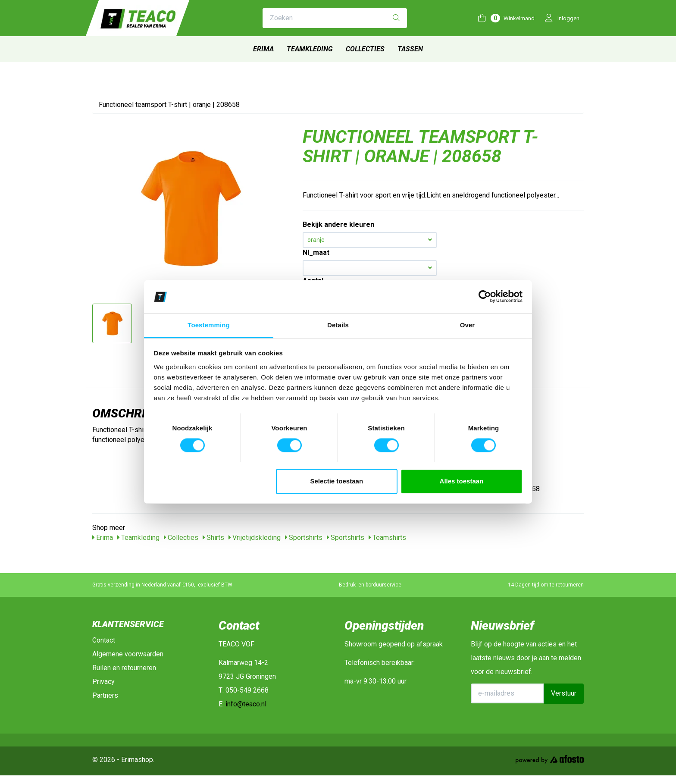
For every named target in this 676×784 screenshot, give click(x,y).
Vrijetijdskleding (255, 538)
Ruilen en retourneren (124, 668)
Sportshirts (304, 538)
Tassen (410, 49)
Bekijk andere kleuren (338, 224)
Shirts (213, 538)
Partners (105, 695)
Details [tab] (338, 325)
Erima (263, 49)
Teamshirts (387, 538)
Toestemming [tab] (209, 325)
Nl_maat (316, 252)
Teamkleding (310, 49)
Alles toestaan (462, 481)
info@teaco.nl (246, 704)
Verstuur (564, 693)
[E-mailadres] (508, 693)
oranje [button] (370, 240)
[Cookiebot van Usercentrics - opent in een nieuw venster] (485, 297)
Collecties (365, 49)
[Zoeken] (396, 18)
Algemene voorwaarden (128, 654)
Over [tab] (468, 325)
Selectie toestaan (337, 481)
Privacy (103, 682)
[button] (370, 268)
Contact (104, 640)
